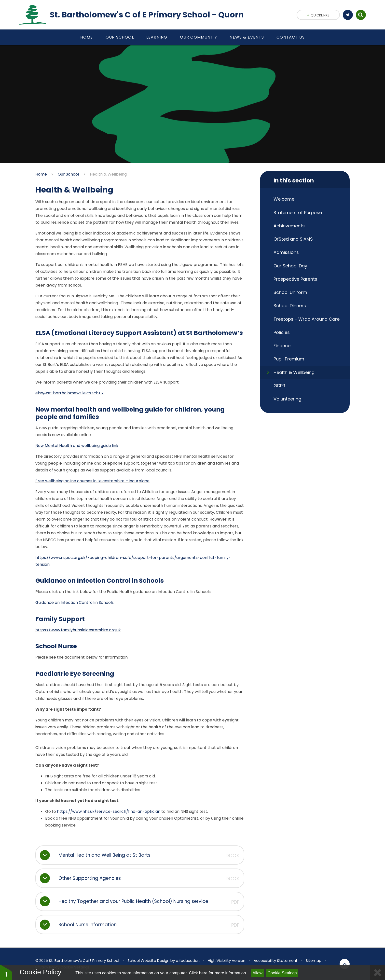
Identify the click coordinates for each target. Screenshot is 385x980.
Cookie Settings (282, 973)
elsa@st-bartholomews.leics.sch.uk (69, 393)
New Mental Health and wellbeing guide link (77, 446)
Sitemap (314, 960)
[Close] (378, 973)
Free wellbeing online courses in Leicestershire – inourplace (92, 481)
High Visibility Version (227, 960)
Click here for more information (217, 973)
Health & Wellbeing (108, 174)
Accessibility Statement (276, 960)
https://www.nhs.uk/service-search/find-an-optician (109, 811)
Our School (68, 174)
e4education (188, 960)
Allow (257, 973)
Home (41, 174)
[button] (6, 972)
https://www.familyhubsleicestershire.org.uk (78, 630)
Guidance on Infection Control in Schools (75, 602)
